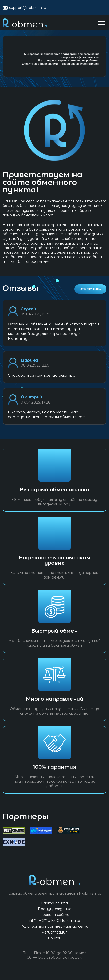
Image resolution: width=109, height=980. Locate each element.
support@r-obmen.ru (28, 8)
